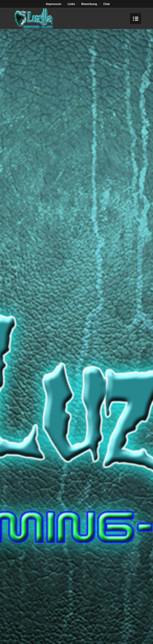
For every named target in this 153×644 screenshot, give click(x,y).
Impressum (54, 4)
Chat (106, 4)
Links (71, 4)
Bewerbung (89, 4)
